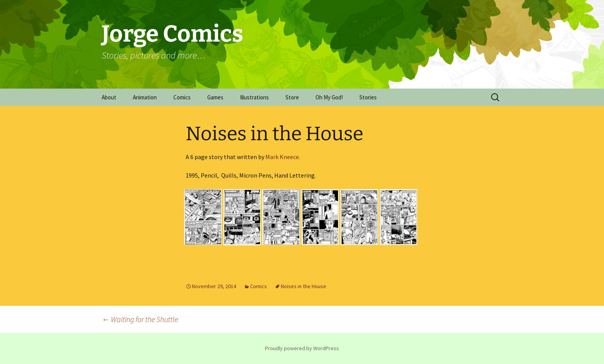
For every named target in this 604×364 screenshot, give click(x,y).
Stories (368, 97)
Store (292, 97)
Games (215, 97)
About (109, 97)
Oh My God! (329, 97)
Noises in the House (304, 286)
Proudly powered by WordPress (302, 348)
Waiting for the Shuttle (140, 319)
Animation (145, 97)
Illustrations (254, 97)
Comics (182, 97)
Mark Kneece (282, 157)
